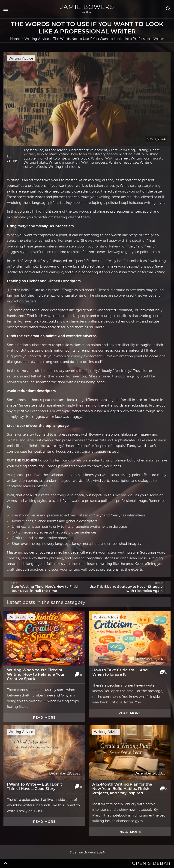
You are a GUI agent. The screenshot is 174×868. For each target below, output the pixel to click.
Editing (142, 150)
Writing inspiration (64, 163)
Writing (97, 158)
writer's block (78, 158)
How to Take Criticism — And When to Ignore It (120, 672)
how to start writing (53, 154)
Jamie (12, 160)
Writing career (117, 158)
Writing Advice (21, 58)
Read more (44, 717)
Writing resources (124, 163)
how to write (81, 154)
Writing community (147, 158)
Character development (88, 150)
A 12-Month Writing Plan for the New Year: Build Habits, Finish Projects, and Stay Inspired (122, 789)
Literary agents (105, 154)
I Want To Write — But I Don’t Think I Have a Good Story (34, 787)
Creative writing (122, 150)
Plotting (126, 154)
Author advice (56, 150)
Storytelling (33, 158)
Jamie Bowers (87, 7)
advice (38, 150)
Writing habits (35, 163)
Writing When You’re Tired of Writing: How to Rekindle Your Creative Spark (36, 674)
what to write (55, 158)
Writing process (94, 163)
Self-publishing (146, 154)
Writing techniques (64, 167)
